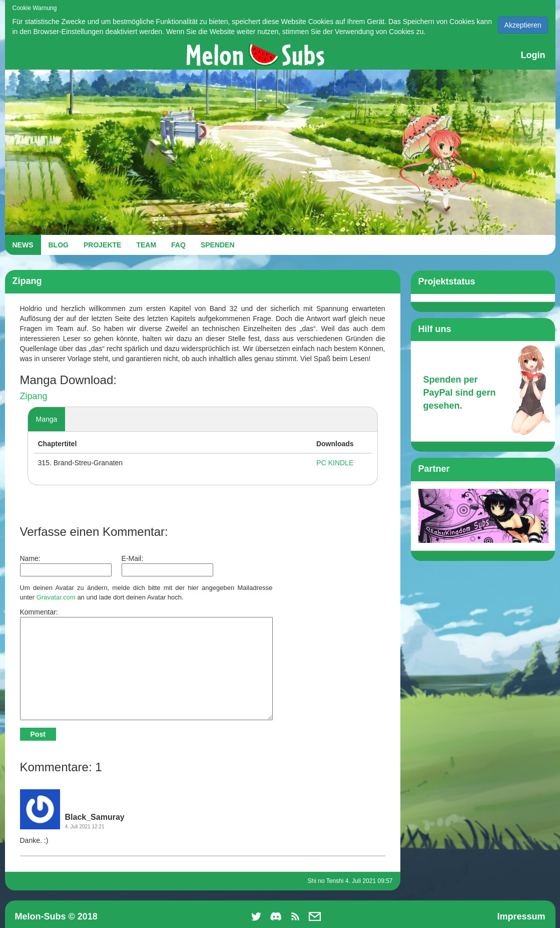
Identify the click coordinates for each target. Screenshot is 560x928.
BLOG (59, 245)
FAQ (178, 245)
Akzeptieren (523, 25)
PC (321, 463)
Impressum (521, 916)
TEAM (146, 245)
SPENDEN (218, 245)
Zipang (34, 396)
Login (533, 55)
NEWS (23, 245)
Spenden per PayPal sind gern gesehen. (460, 392)
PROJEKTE (102, 245)
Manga (47, 419)
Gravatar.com (56, 597)
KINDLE (341, 463)
